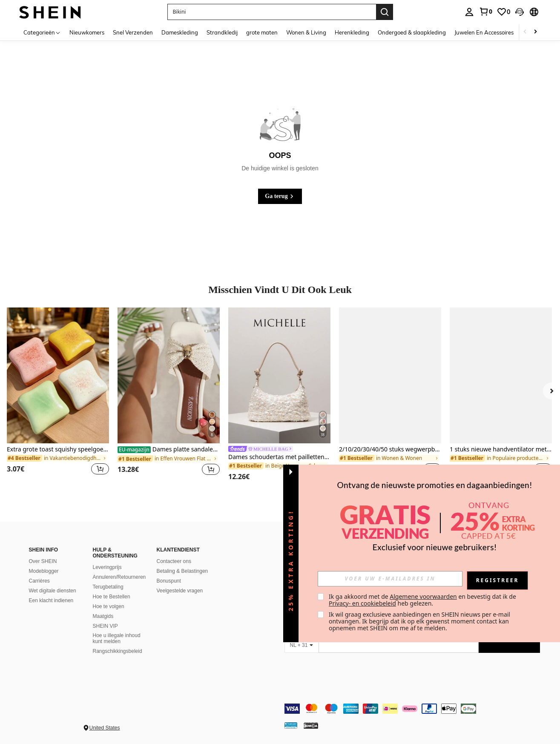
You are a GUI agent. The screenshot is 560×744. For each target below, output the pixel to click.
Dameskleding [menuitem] (180, 32)
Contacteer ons (174, 561)
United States (105, 728)
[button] (520, 12)
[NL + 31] (302, 645)
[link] (485, 11)
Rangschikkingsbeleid (118, 651)
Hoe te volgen (109, 606)
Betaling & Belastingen (182, 571)
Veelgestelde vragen (180, 591)
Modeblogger (44, 571)
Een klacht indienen (51, 600)
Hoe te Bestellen (112, 597)
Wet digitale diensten (53, 591)
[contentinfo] (412, 709)
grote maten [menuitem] (262, 32)
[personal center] (469, 12)
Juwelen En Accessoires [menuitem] (484, 32)
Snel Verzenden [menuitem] (133, 32)
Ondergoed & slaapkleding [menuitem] (412, 32)
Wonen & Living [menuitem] (306, 32)
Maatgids (103, 616)
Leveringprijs (107, 567)
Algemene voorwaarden (423, 596)
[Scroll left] (525, 32)
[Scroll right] (535, 32)
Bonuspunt (169, 581)
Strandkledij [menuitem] (222, 32)
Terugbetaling (108, 587)
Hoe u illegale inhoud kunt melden (117, 638)
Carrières (39, 581)
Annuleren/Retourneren (119, 577)
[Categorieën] (42, 32)
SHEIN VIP (105, 626)
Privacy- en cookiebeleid (362, 603)
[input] (390, 579)
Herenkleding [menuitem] (352, 32)
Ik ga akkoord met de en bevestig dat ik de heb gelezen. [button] (423, 600)
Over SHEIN (43, 561)
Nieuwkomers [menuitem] (87, 32)
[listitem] (58, 396)
